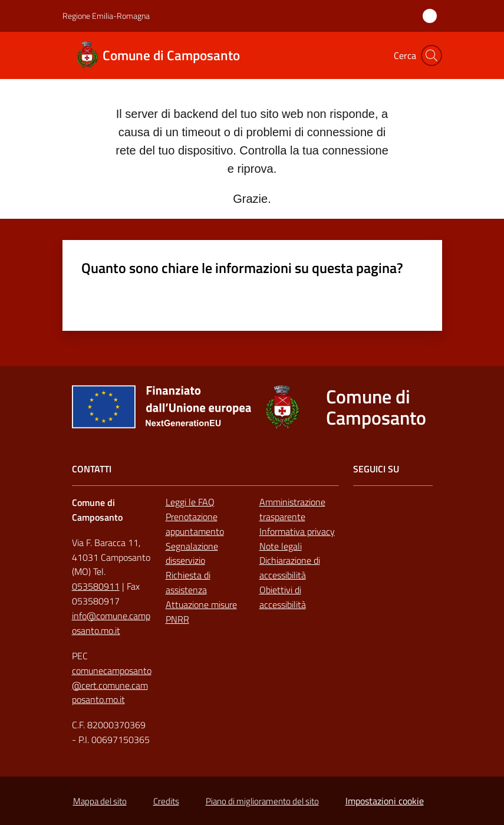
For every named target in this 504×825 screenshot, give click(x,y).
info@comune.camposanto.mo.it (111, 623)
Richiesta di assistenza (188, 582)
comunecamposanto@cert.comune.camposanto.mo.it (112, 685)
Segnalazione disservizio (192, 553)
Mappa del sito (100, 801)
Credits (166, 801)
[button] (431, 55)
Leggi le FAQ (190, 502)
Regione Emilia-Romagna (106, 16)
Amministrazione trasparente (292, 509)
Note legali (281, 546)
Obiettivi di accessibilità (283, 597)
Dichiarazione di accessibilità (290, 568)
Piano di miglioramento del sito (262, 801)
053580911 (96, 586)
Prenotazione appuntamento (195, 524)
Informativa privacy (297, 531)
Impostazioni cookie (385, 801)
